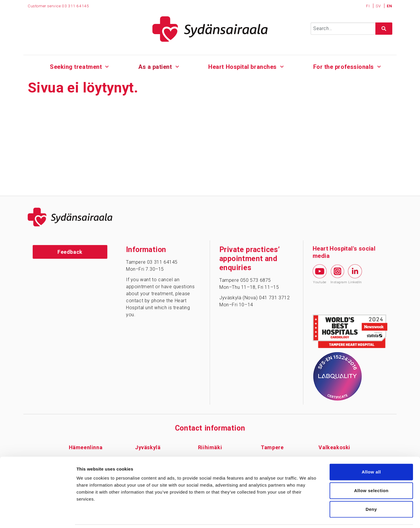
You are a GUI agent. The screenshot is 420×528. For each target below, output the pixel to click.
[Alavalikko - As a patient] (177, 66)
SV (379, 6)
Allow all (371, 452)
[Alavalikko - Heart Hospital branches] (282, 66)
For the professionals (343, 67)
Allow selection (371, 471)
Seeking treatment (76, 67)
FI (368, 6)
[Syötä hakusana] (351, 29)
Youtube (320, 274)
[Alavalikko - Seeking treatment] (107, 66)
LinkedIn (355, 274)
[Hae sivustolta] (384, 29)
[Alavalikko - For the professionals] (379, 66)
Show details (306, 516)
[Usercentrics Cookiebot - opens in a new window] (38, 517)
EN (390, 6)
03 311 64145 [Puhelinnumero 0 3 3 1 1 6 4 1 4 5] (75, 6)
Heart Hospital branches (242, 67)
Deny (371, 490)
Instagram (337, 274)
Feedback (70, 252)
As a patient (155, 67)
